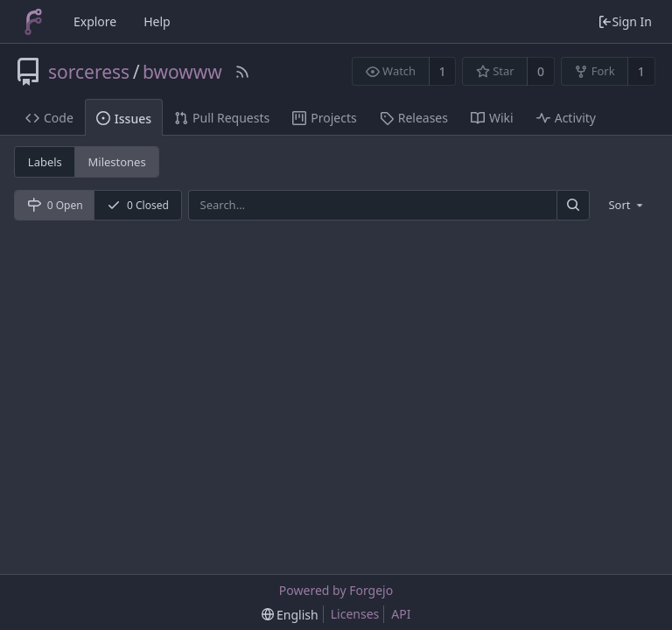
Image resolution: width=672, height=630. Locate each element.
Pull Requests (222, 118)
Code (49, 118)
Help (157, 21)
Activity (566, 118)
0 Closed (138, 205)
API (401, 614)
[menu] (627, 205)
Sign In (625, 21)
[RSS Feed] (242, 72)
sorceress (89, 72)
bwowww (182, 72)
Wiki (492, 118)
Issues (124, 119)
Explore (95, 21)
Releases (414, 118)
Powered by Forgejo (336, 590)
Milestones (117, 162)
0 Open (55, 205)
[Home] (33, 22)
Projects (324, 118)
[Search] (573, 205)
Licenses (355, 614)
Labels (45, 162)
